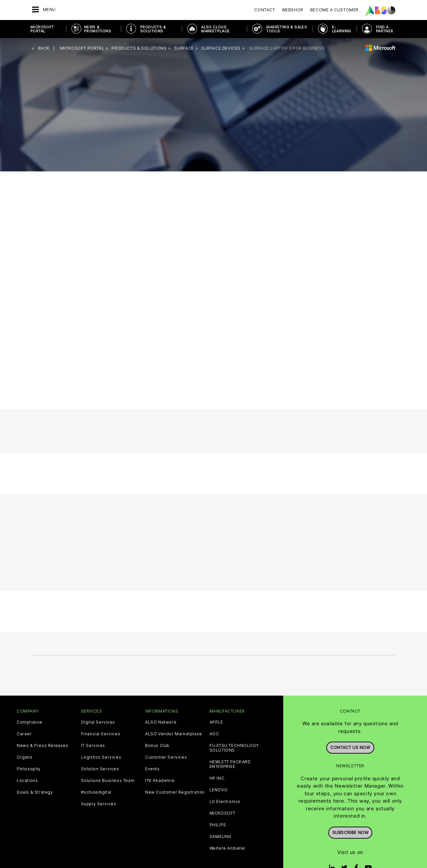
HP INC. (218, 778)
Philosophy (29, 769)
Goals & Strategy (35, 792)
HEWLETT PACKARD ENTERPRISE (230, 764)
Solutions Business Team (108, 781)
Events (152, 769)
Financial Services (101, 734)
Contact (265, 10)
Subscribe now (350, 832)
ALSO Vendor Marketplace (174, 734)
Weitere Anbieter (228, 848)
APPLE (216, 722)
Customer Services (166, 757)
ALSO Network (161, 722)
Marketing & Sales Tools (287, 29)
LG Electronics (225, 802)
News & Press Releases (43, 746)
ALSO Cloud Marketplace (215, 29)
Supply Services (99, 804)
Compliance (30, 722)
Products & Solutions (153, 29)
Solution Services (100, 769)
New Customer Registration (175, 792)
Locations (27, 781)
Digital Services (98, 722)
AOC (214, 734)
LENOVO (219, 790)
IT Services (93, 746)
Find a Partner (385, 29)
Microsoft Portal (42, 29)
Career (24, 734)
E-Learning (342, 29)
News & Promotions (98, 29)
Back (44, 48)
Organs (25, 757)
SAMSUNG (221, 837)
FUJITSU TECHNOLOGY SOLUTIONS (234, 748)
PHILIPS (218, 825)
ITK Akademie (160, 781)
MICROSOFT (223, 813)
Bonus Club (157, 746)
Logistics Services (101, 757)
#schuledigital (96, 792)
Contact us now (350, 747)
